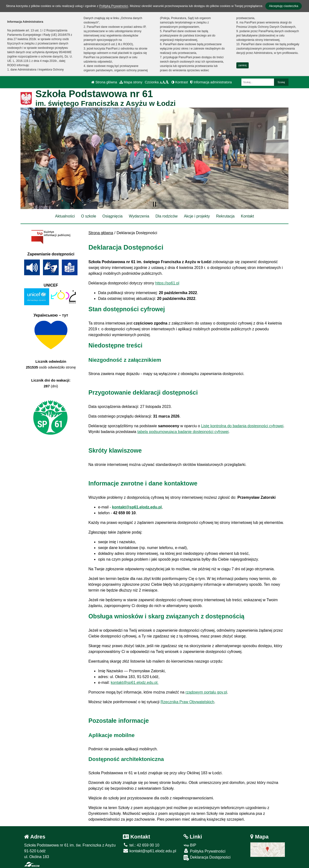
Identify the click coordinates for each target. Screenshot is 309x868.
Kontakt (247, 216)
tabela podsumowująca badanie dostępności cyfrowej (183, 432)
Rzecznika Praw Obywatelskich (187, 702)
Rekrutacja (225, 216)
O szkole (89, 216)
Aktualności (65, 216)
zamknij (242, 65)
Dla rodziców (167, 216)
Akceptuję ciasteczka (284, 6)
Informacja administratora (211, 82)
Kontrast (180, 82)
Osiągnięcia (112, 216)
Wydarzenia (139, 216)
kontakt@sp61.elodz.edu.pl (137, 507)
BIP (190, 845)
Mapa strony (131, 82)
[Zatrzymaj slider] (154, 204)
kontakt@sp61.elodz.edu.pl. (135, 683)
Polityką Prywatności (114, 6)
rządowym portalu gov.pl (206, 692)
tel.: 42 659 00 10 (141, 845)
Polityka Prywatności (204, 851)
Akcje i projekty (197, 216)
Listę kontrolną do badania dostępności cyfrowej (242, 426)
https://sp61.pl (167, 283)
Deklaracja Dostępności (207, 858)
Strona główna (104, 82)
